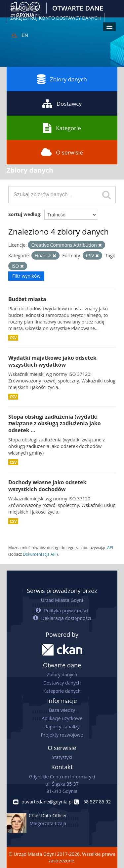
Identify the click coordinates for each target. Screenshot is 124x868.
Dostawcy (62, 103)
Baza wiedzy (62, 710)
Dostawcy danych (62, 683)
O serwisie (62, 152)
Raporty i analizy (62, 727)
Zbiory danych (62, 79)
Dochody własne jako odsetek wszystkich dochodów (47, 486)
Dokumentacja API (40, 554)
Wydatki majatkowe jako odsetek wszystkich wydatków (52, 361)
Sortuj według (24, 214)
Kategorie (62, 128)
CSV (13, 338)
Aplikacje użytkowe (62, 718)
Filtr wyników (26, 276)
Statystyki (62, 757)
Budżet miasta (27, 299)
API (110, 547)
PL (15, 35)
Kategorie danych (62, 691)
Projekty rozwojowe (62, 735)
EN (25, 35)
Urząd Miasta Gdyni (62, 600)
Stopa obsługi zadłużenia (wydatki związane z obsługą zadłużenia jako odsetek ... (55, 424)
